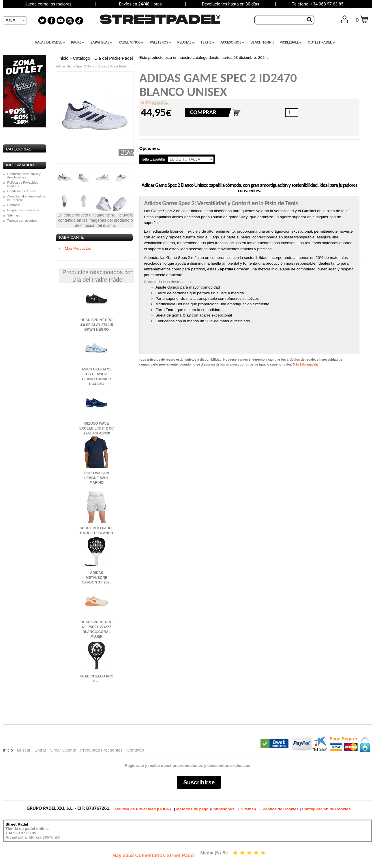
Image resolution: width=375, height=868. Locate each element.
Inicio (64, 58)
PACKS (78, 42)
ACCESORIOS (233, 42)
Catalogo (82, 58)
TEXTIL (208, 42)
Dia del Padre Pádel (114, 58)
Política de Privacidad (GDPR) (23, 184)
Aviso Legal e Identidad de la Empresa (26, 198)
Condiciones (222, 809)
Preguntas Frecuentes (23, 210)
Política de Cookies (281, 809)
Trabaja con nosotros (22, 221)
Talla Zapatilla (153, 159)
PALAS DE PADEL (50, 42)
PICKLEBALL (291, 42)
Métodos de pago (192, 809)
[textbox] (15, 21)
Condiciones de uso (21, 191)
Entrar (40, 750)
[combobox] (15, 20)
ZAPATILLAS (102, 42)
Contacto (14, 205)
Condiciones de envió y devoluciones (24, 176)
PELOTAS (186, 42)
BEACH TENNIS (262, 42)
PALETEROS (161, 42)
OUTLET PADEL (321, 42)
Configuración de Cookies (326, 809)
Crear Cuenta (63, 750)
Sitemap (13, 215)
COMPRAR (203, 112)
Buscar (24, 750)
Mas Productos (78, 248)
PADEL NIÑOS (131, 42)
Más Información (305, 364)
